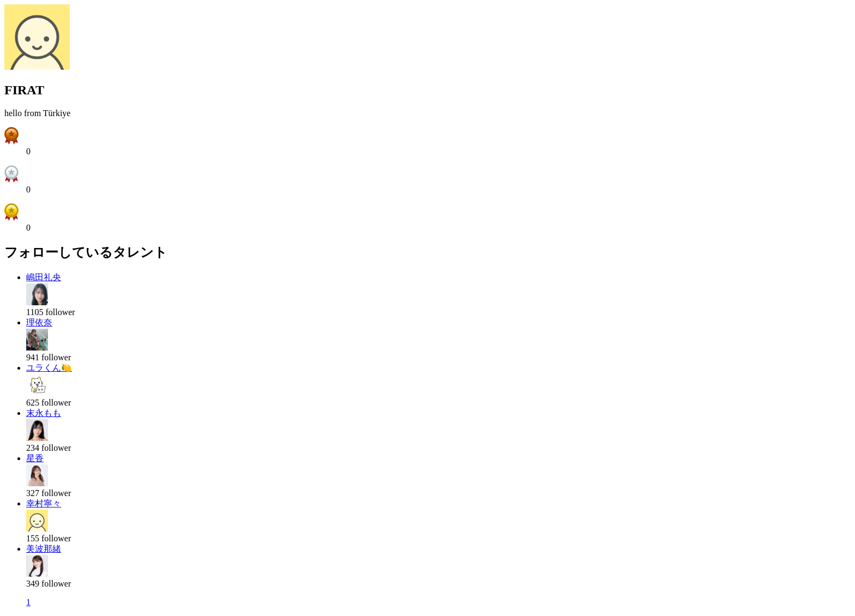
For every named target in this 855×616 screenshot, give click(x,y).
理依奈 (39, 322)
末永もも (44, 413)
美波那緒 (44, 549)
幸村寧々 (44, 503)
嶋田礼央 (44, 277)
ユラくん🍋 (49, 368)
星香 (35, 458)
